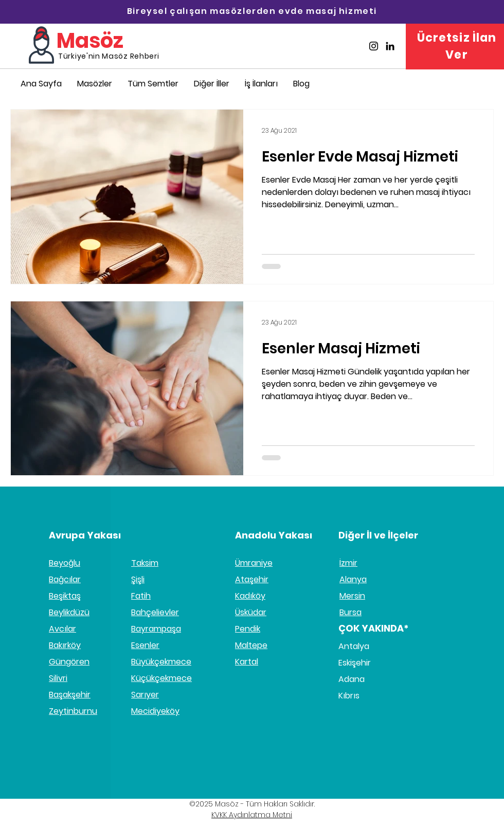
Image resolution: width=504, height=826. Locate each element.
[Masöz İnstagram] (374, 46)
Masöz (90, 41)
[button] (212, 84)
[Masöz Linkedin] (390, 46)
